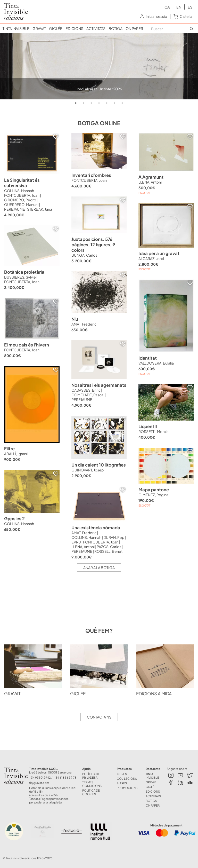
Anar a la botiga (99, 567)
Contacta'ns (99, 717)
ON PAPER (134, 28)
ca (167, 7)
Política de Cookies (91, 792)
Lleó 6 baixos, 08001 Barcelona (50, 772)
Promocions (127, 788)
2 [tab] (84, 103)
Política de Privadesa (91, 776)
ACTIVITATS (96, 28)
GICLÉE (56, 28)
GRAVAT (39, 28)
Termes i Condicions (92, 784)
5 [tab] (107, 103)
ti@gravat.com (39, 783)
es (190, 7)
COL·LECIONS (127, 778)
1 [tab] (76, 103)
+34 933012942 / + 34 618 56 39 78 (53, 777)
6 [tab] (114, 103)
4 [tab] (99, 103)
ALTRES (122, 783)
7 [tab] (122, 103)
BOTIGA (115, 28)
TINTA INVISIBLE (16, 28)
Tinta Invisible (12, 770)
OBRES (122, 774)
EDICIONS (74, 28)
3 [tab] (91, 103)
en (179, 7)
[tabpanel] (99, 66)
